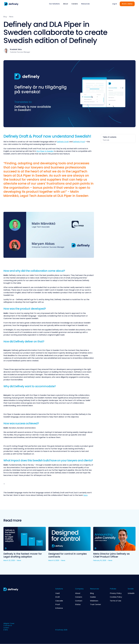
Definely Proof (79, 142)
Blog (5, 17)
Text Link (106, 140)
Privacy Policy (116, 593)
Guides (93, 597)
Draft (58, 597)
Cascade (59, 601)
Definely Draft (63, 142)
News (11, 17)
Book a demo (127, 4)
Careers (75, 4)
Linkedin (131, 593)
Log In (115, 4)
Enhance (59, 608)
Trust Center (96, 604)
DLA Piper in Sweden (45, 151)
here (85, 495)
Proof (58, 604)
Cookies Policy (116, 597)
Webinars (94, 601)
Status (78, 604)
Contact (79, 601)
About (66, 4)
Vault (58, 593)
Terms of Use (116, 601)
